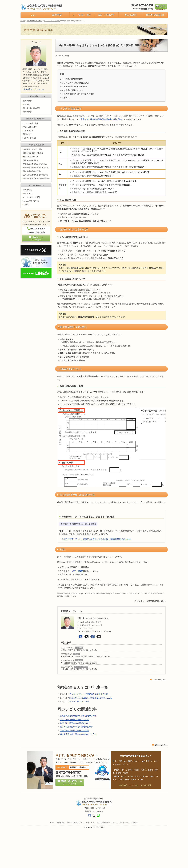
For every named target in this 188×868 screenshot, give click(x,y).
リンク (115, 822)
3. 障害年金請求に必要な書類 (74, 86)
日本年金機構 (77, 571)
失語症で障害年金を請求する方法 (74, 720)
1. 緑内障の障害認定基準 (72, 79)
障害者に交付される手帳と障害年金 (37, 178)
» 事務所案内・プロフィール (33, 89)
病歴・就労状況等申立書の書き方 (36, 168)
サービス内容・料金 (82, 15)
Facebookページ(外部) (32, 197)
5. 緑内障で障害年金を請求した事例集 (78, 94)
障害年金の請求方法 (31, 160)
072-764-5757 (144, 5)
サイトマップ (28, 194)
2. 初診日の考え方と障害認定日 (75, 83)
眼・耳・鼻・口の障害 (81, 667)
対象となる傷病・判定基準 (33, 153)
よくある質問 (28, 131)
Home (33, 15)
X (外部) (26, 204)
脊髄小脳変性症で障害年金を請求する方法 (80, 650)
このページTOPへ (158, 679)
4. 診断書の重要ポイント (72, 90)
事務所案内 (57, 15)
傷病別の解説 (131, 15)
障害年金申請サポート (75, 822)
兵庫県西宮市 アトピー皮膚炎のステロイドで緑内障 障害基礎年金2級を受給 (96, 539)
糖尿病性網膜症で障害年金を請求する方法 (80, 669)
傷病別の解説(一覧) (30, 157)
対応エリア (27, 134)
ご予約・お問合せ (30, 138)
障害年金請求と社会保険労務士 (35, 164)
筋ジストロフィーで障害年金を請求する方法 (89, 694)
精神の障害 (27, 112)
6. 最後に (66, 97)
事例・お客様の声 (106, 15)
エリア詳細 (134, 785)
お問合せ (135, 822)
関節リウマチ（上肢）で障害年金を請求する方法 (91, 698)
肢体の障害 (79, 648)
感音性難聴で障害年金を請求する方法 (76, 727)
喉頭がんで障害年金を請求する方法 (75, 723)
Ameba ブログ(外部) (31, 201)
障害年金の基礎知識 (155, 15)
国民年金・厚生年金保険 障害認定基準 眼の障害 (101, 119)
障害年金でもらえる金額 (32, 149)
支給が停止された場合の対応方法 (36, 175)
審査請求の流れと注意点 (32, 171)
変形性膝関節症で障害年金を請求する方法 (80, 663)
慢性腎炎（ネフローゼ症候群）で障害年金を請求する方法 (86, 656)
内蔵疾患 (76, 654)
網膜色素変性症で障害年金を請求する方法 (78, 734)
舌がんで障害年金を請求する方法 (74, 730)
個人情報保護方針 (103, 822)
